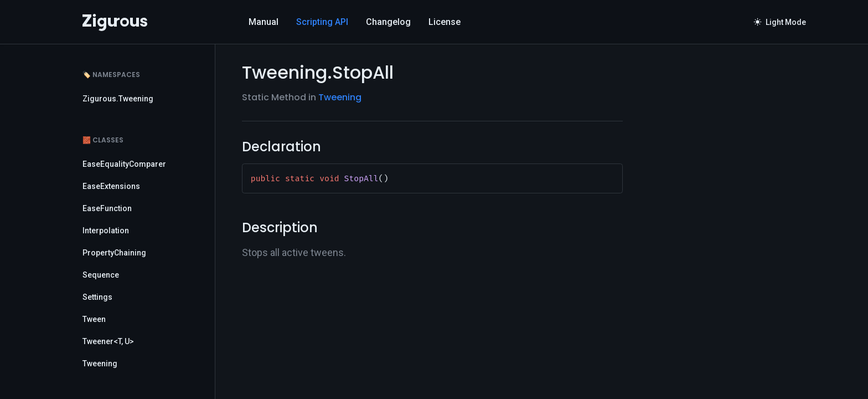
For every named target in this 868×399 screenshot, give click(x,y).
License (445, 22)
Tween (94, 319)
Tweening (100, 364)
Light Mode (780, 22)
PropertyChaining (114, 253)
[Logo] (115, 22)
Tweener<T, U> (108, 341)
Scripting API (322, 22)
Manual (263, 22)
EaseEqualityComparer (124, 164)
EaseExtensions (111, 186)
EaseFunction (107, 208)
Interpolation (106, 231)
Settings (97, 297)
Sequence (101, 275)
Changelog (388, 22)
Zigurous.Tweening (118, 99)
